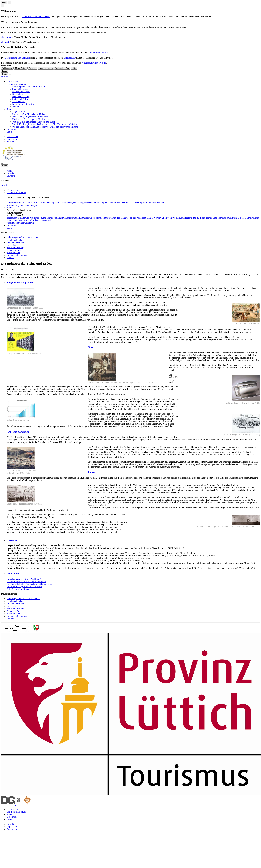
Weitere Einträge (62, 68)
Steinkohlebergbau (21, 89)
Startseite (11, 176)
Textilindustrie (19, 102)
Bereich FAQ (70, 58)
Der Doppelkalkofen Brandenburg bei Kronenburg (29, 584)
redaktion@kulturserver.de (94, 63)
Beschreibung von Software (17, 58)
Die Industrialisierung (17, 84)
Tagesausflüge (19, 112)
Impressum (12, 139)
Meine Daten (21, 68)
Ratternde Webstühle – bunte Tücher (29, 114)
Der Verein (12, 129)
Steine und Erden (20, 99)
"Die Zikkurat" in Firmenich (19, 589)
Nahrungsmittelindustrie (23, 104)
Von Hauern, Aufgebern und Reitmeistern (31, 117)
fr (7, 77)
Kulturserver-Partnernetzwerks (36, 16)
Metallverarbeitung (21, 97)
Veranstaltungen (46, 68)
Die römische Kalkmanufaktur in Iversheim (26, 581)
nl (5, 77)
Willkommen (7, 68)
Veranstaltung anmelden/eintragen (22, 205)
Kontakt (10, 142)
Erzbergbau (17, 94)
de (2, 77)
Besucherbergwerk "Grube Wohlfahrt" (24, 579)
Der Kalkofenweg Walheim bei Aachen (24, 587)
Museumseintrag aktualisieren (20, 223)
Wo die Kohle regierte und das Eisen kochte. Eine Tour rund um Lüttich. (45, 124)
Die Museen (12, 81)
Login (5, 74)
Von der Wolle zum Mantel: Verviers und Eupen (34, 122)
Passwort (32, 68)
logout (5, 71)
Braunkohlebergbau (21, 91)
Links (9, 132)
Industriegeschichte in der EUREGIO (29, 86)
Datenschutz (12, 137)
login (4, 3)
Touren (10, 109)
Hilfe (74, 68)
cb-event (5, 42)
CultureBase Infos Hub (98, 53)
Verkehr (16, 107)
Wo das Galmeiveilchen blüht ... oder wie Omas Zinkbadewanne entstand (45, 127)
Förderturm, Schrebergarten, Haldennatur (31, 119)
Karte (9, 171)
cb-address (6, 37)
